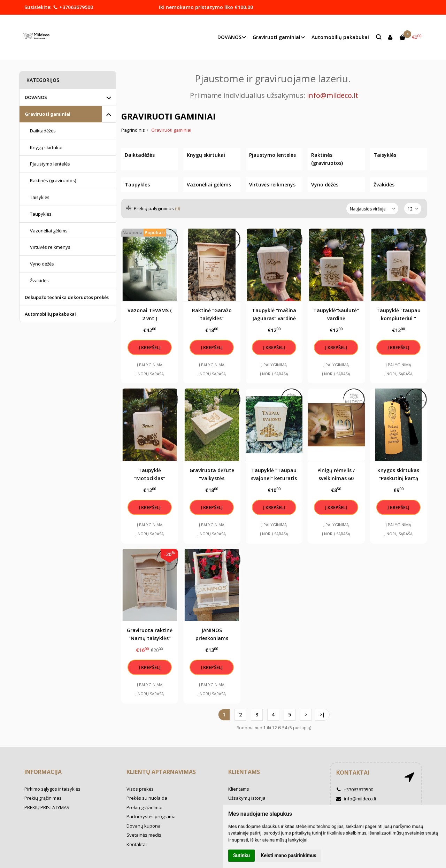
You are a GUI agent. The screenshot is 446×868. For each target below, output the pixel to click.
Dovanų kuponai (144, 826)
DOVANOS (36, 97)
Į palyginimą (150, 365)
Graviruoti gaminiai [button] (276, 37)
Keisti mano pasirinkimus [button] (289, 855)
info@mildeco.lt (356, 799)
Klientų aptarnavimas (161, 772)
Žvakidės (39, 281)
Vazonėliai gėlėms (49, 231)
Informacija (43, 772)
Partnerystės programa (151, 816)
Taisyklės (40, 197)
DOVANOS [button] (229, 37)
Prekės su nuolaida (147, 798)
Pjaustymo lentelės (50, 164)
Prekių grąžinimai (144, 807)
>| (322, 715)
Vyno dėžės (42, 264)
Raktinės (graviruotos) (53, 180)
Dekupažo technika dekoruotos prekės (67, 297)
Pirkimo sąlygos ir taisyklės (52, 789)
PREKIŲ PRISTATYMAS (47, 807)
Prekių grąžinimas (43, 798)
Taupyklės (41, 214)
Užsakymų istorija (247, 798)
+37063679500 (73, 7)
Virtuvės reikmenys (50, 247)
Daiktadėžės (43, 131)
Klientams (244, 772)
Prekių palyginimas (153, 208)
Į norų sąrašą (150, 374)
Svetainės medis (144, 835)
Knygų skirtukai (46, 147)
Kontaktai (137, 844)
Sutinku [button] (241, 855)
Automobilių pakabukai (340, 37)
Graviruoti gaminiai (48, 114)
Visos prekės (140, 789)
